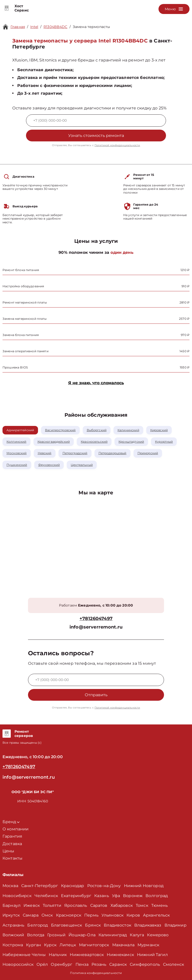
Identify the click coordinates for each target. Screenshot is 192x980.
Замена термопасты (91, 27)
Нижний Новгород (144, 886)
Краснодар (72, 886)
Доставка (12, 844)
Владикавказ (148, 925)
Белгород (37, 925)
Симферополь (145, 964)
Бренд (11, 822)
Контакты (12, 858)
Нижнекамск (120, 955)
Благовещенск (67, 925)
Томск (142, 905)
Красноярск (69, 915)
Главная (18, 27)
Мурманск (148, 945)
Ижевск (32, 905)
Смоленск (173, 964)
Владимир (175, 925)
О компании (16, 829)
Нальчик (58, 955)
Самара (31, 915)
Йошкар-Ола (82, 935)
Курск (50, 945)
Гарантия (12, 836)
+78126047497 (96, 619)
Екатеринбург (76, 896)
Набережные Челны (24, 955)
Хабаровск (122, 905)
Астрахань (13, 925)
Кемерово (158, 935)
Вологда (36, 935)
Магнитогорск (94, 945)
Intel (34, 27)
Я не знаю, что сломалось (96, 383)
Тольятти (52, 905)
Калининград (113, 935)
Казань (102, 896)
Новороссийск (18, 964)
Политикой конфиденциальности (117, 145)
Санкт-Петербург (40, 886)
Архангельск (156, 915)
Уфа (116, 896)
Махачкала (123, 945)
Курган (33, 945)
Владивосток (117, 925)
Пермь (91, 915)
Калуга (137, 935)
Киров (133, 915)
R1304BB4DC (55, 27)
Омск (47, 915)
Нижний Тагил (152, 955)
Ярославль (76, 905)
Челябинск (46, 896)
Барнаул (11, 905)
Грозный (56, 935)
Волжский (13, 935)
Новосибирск (17, 896)
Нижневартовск (87, 955)
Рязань (99, 964)
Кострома (13, 945)
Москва (10, 886)
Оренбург (61, 964)
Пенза (82, 964)
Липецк (68, 945)
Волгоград (157, 896)
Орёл (42, 964)
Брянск (93, 925)
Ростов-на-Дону (104, 886)
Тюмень (160, 905)
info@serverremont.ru (96, 627)
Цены (8, 851)
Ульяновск (112, 915)
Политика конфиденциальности (96, 973)
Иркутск (11, 915)
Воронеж (133, 896)
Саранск (118, 964)
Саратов (99, 905)
